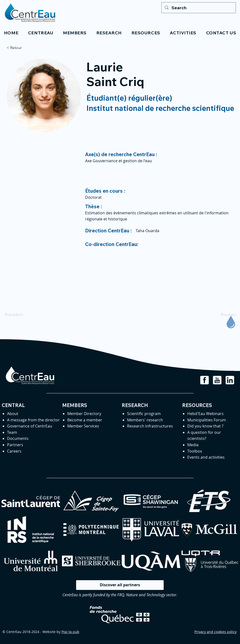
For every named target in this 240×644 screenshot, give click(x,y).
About (13, 414)
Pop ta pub (70, 632)
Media (193, 445)
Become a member (85, 420)
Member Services (83, 426)
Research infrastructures (150, 426)
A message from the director (33, 420)
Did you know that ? (205, 426)
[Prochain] (224, 315)
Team (12, 432)
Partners (15, 445)
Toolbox (195, 451)
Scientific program (144, 414)
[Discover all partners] (120, 585)
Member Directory (84, 414)
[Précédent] (21, 315)
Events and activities (206, 457)
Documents (18, 438)
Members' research (145, 420)
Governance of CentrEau (30, 426)
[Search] (198, 8)
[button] (41, 33)
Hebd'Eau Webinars (205, 414)
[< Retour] (23, 48)
